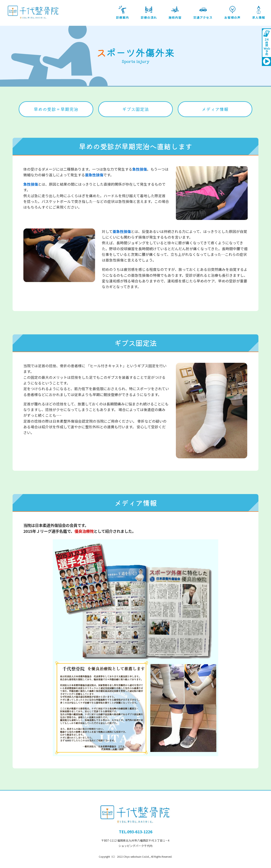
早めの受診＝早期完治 (56, 109)
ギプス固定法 (135, 109)
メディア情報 (215, 109)
